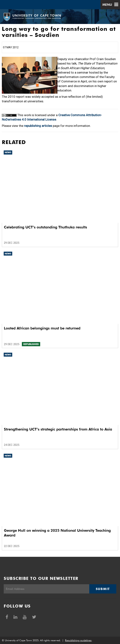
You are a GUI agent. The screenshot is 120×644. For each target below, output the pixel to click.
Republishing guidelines (78, 640)
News (8, 152)
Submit (103, 589)
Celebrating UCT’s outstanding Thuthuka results (45, 227)
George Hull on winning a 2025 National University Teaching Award (57, 533)
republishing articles (38, 126)
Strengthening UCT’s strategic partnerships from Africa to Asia (58, 429)
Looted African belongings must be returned (42, 328)
